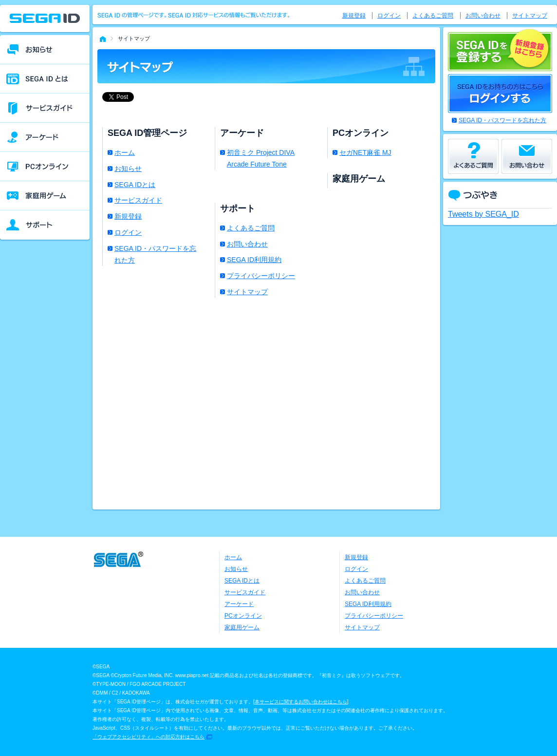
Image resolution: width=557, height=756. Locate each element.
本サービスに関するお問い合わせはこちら (301, 702)
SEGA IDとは (135, 185)
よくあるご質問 (251, 228)
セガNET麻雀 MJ (365, 152)
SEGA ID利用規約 (254, 260)
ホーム (125, 152)
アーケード (239, 604)
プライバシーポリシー (261, 276)
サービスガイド (138, 200)
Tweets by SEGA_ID (483, 214)
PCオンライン (243, 616)
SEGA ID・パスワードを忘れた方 (155, 254)
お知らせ (128, 169)
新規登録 (128, 216)
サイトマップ (247, 292)
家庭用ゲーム (242, 627)
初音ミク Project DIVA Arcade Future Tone (261, 158)
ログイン (128, 232)
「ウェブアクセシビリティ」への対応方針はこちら (149, 737)
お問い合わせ (247, 244)
